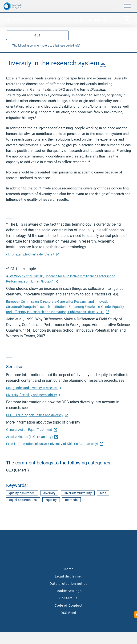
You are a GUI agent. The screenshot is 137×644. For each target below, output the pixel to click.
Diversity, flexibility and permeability (32, 395)
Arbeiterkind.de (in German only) (31, 437)
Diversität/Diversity (78, 493)
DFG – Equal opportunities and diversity (37, 415)
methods (72, 500)
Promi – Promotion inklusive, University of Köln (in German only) (54, 444)
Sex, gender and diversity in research (32, 388)
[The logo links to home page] (17, 6)
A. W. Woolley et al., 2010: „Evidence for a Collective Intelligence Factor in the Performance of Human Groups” (61, 279)
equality (51, 500)
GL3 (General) (18, 470)
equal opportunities (23, 500)
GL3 (37, 35)
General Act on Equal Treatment (31, 430)
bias (103, 493)
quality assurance (22, 493)
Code (16, 20)
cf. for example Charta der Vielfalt (32, 254)
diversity (49, 493)
